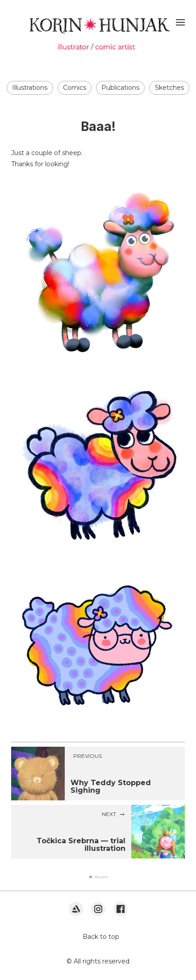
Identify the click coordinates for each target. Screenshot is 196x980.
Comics (75, 88)
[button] (98, 877)
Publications (120, 88)
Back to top (101, 937)
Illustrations (30, 88)
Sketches (169, 88)
